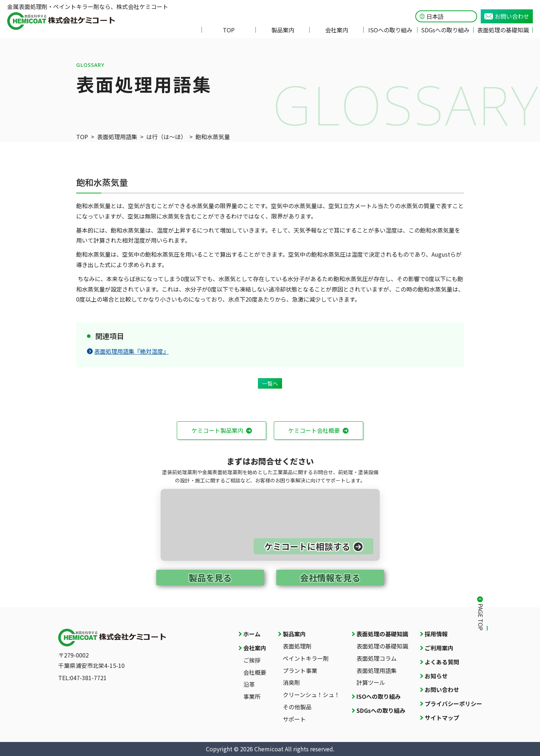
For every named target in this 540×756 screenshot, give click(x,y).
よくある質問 (442, 662)
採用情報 (436, 634)
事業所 (252, 696)
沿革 (249, 684)
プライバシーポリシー (453, 704)
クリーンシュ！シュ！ (311, 695)
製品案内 (283, 30)
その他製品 (297, 707)
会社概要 (255, 672)
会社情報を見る (330, 578)
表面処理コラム (377, 658)
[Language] (450, 17)
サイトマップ (442, 718)
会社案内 (337, 30)
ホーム (252, 634)
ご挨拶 (252, 660)
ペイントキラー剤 (306, 658)
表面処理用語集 (377, 670)
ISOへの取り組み (390, 30)
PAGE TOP (481, 617)
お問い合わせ (507, 16)
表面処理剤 (297, 646)
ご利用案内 (439, 648)
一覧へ (270, 383)
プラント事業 (300, 670)
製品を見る (210, 578)
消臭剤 (291, 682)
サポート (294, 719)
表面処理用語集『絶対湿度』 (128, 351)
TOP (229, 30)
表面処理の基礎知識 (503, 30)
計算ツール (371, 682)
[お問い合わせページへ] (270, 525)
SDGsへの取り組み (445, 30)
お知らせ (436, 676)
